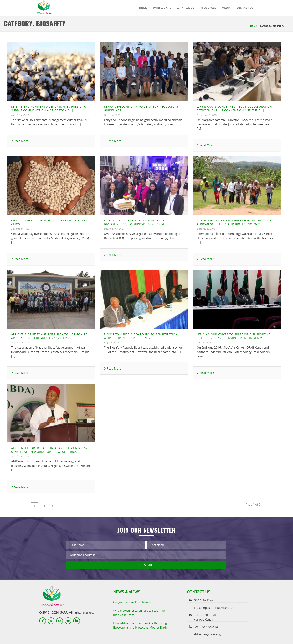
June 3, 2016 (204, 343)
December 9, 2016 (207, 115)
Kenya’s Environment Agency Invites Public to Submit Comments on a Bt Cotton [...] (49, 108)
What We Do (186, 8)
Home (143, 8)
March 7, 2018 (112, 115)
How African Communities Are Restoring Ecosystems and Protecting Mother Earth (140, 625)
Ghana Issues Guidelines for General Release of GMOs (51, 222)
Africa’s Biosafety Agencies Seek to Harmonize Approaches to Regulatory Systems (49, 336)
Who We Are (162, 8)
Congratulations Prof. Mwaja (132, 602)
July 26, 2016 (111, 343)
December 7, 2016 (114, 229)
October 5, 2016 (206, 229)
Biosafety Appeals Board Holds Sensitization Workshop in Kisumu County (141, 336)
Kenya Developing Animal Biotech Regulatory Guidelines (141, 108)
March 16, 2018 (20, 115)
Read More (20, 141)
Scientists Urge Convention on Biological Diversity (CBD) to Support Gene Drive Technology (139, 224)
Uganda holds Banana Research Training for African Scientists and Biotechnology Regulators (234, 224)
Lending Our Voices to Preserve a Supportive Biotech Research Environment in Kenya (234, 336)
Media (226, 8)
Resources (208, 8)
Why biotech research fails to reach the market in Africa (139, 613)
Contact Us (245, 8)
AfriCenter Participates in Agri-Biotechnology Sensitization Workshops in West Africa (49, 450)
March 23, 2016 (20, 456)
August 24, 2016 (20, 343)
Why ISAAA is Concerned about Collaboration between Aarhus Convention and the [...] (234, 108)
